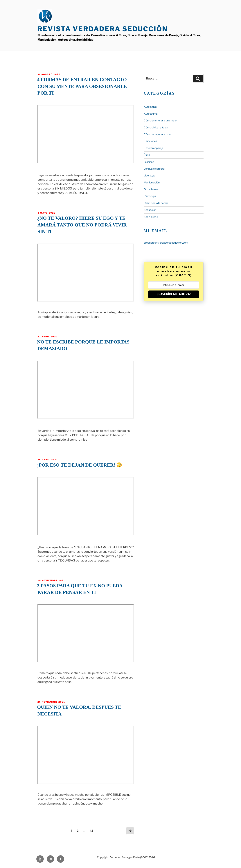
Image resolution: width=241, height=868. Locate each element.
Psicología (150, 196)
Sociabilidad (151, 217)
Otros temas (151, 189)
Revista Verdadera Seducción (103, 29)
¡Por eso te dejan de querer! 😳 (80, 465)
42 (92, 830)
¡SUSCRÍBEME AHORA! (174, 294)
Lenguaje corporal (154, 169)
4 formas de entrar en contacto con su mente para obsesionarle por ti (82, 86)
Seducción (150, 210)
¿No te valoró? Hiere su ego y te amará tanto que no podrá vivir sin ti (82, 225)
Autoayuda (150, 107)
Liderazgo (150, 175)
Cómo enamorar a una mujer (161, 120)
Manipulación (152, 182)
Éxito (147, 155)
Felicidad (149, 162)
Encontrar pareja (154, 148)
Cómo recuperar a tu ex (158, 134)
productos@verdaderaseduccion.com (166, 243)
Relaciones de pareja (156, 203)
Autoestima (151, 114)
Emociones (150, 141)
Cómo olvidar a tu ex (156, 127)
